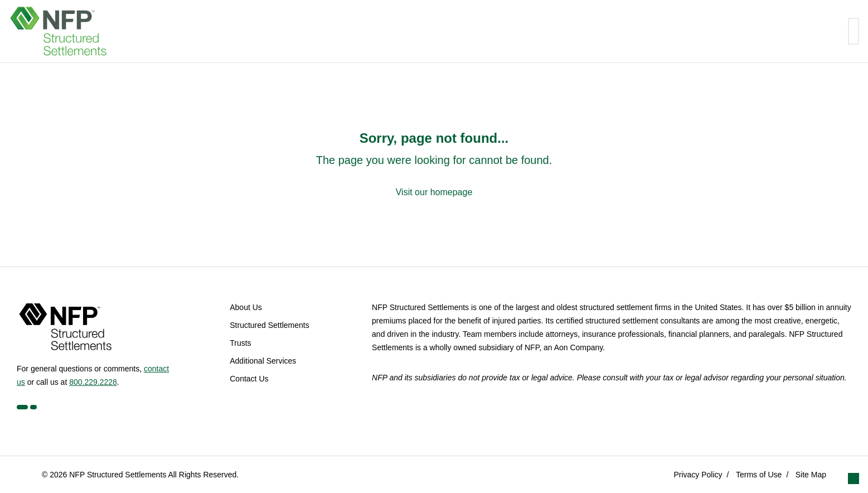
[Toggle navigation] (854, 31)
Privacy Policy (698, 475)
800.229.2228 (93, 382)
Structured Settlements (269, 325)
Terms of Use (759, 475)
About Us (246, 307)
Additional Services (263, 361)
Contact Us (249, 379)
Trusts (240, 343)
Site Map (811, 475)
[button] (854, 478)
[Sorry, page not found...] (434, 165)
